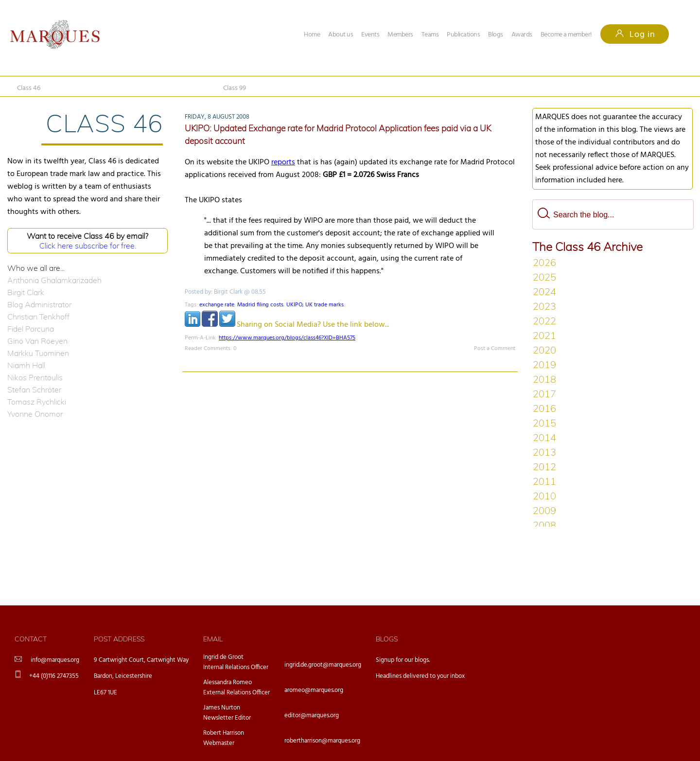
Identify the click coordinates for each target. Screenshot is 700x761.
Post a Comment (495, 349)
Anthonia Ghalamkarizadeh (54, 280)
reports (283, 162)
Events (370, 35)
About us (341, 35)
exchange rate (217, 305)
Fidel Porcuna (31, 329)
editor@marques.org (312, 716)
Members (400, 35)
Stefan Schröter (34, 389)
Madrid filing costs (260, 305)
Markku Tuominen (38, 353)
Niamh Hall (26, 365)
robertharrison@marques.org (322, 741)
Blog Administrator (39, 304)
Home (312, 35)
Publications (463, 35)
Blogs (496, 35)
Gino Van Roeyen (37, 341)
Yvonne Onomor (35, 414)
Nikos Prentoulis (35, 377)
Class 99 (235, 88)
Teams (430, 35)
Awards (522, 35)
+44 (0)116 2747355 (54, 676)
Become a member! (566, 35)
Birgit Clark (26, 292)
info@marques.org (55, 660)
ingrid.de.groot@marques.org (323, 665)
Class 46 (29, 88)
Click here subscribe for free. (88, 246)
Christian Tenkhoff (38, 317)
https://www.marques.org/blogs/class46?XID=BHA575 (287, 338)
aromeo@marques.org (314, 690)
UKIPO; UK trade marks (315, 305)
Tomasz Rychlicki (37, 402)
